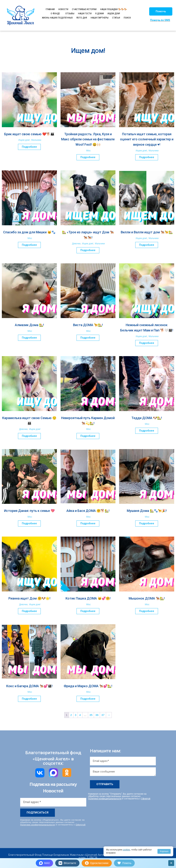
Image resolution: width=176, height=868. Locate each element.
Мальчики (36, 140)
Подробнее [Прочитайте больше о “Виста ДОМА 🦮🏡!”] (88, 338)
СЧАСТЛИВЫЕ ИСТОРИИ (84, 9)
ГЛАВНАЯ (50, 9)
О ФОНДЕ (55, 13)
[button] (161, 11)
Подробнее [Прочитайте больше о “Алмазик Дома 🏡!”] (29, 338)
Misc (89, 151)
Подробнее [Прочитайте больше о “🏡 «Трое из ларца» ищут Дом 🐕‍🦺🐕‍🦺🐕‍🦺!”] (88, 250)
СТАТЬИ (116, 18)
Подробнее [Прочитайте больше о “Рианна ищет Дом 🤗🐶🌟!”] (29, 611)
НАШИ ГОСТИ (85, 13)
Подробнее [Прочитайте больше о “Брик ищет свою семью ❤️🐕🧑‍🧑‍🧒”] (29, 147)
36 (97, 715)
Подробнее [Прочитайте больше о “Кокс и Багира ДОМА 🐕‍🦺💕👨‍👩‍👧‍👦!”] (29, 699)
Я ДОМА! (100, 13)
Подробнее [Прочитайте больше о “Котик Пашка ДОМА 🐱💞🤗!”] (88, 611)
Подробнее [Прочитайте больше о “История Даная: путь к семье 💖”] (29, 523)
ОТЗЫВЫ (70, 13)
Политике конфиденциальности (38, 825)
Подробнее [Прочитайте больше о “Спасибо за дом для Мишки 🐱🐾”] (29, 245)
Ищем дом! (24, 140)
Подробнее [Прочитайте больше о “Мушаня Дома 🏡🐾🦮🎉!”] (147, 523)
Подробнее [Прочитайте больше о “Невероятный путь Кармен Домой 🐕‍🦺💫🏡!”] (88, 436)
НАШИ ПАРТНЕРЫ (100, 18)
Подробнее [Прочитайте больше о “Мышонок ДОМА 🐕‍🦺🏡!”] (147, 611)
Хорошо (164, 851)
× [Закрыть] (171, 863)
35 (91, 715)
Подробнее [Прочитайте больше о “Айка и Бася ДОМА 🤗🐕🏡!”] (88, 523)
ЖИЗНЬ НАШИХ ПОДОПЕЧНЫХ (57, 18)
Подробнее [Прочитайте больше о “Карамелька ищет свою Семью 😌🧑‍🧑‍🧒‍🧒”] (29, 436)
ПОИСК (127, 18)
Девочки (76, 244)
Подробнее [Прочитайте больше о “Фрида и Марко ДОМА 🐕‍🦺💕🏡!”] (88, 699)
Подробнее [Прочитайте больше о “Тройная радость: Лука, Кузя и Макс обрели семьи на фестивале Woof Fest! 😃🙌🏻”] (88, 157)
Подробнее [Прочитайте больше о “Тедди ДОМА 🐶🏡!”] (147, 431)
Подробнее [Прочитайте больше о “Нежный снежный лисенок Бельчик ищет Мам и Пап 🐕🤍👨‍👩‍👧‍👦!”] (147, 343)
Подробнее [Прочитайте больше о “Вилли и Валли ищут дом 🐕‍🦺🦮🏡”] (147, 245)
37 (103, 715)
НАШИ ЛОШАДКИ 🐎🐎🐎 (114, 9)
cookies (126, 850)
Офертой (81, 825)
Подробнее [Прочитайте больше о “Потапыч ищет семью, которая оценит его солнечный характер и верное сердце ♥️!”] (147, 157)
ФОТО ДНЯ (82, 18)
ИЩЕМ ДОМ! (114, 13)
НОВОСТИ (63, 9)
